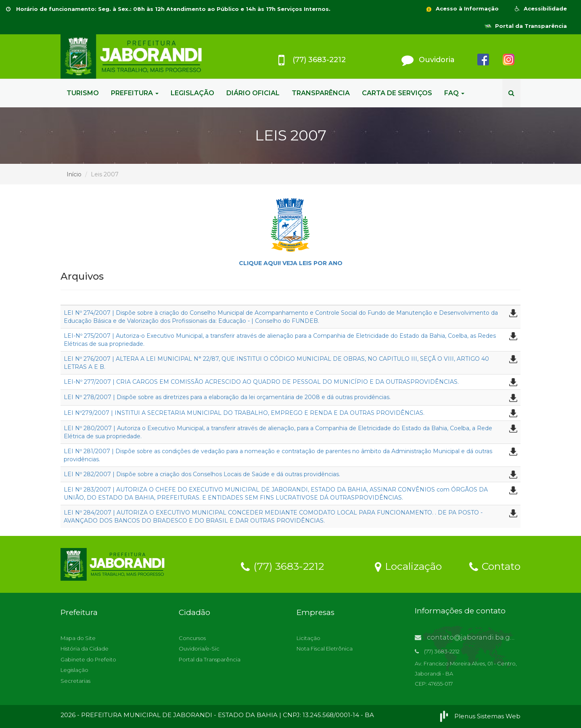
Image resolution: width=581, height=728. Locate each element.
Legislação (74, 670)
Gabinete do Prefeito (88, 659)
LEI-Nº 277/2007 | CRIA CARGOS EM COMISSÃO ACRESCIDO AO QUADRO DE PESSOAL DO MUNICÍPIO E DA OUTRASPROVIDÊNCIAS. (261, 382)
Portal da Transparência (526, 26)
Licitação (308, 638)
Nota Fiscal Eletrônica (325, 649)
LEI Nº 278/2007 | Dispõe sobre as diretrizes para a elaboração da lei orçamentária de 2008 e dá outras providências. (227, 397)
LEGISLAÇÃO (192, 93)
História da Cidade (85, 649)
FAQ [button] (454, 93)
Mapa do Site (78, 638)
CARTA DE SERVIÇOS (397, 93)
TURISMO (83, 93)
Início (74, 174)
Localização (408, 566)
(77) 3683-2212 (282, 566)
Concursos (192, 638)
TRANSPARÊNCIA (321, 93)
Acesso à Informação (462, 8)
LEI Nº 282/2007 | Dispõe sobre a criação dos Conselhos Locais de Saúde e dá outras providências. (202, 474)
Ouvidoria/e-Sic (199, 649)
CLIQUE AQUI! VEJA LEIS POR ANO (291, 263)
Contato (495, 566)
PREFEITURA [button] (135, 93)
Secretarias (75, 681)
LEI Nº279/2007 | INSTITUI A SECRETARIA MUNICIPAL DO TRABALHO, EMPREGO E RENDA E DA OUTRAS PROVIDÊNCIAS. (244, 413)
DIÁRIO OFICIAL (253, 93)
